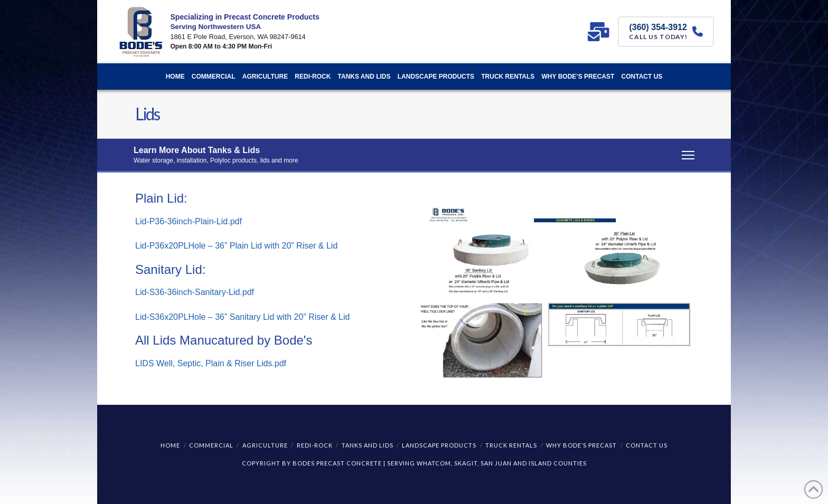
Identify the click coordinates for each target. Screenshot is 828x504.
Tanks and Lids (368, 445)
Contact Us (647, 445)
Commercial (211, 445)
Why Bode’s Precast (581, 445)
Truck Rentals (511, 445)
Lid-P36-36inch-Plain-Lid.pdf (189, 221)
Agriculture (265, 445)
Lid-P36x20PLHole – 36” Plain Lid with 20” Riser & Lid (236, 246)
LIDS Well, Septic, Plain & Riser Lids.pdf (211, 363)
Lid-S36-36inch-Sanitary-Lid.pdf (195, 292)
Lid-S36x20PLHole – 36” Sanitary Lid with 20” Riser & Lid (242, 317)
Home (170, 445)
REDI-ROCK (315, 445)
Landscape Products (439, 445)
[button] (414, 156)
